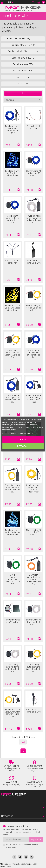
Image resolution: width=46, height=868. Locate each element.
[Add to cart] (18, 145)
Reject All (23, 446)
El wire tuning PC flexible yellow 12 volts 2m (33, 308)
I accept (23, 439)
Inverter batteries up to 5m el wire (33, 262)
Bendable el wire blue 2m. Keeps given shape (12, 173)
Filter (23, 93)
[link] (14, 857)
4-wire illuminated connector (12, 262)
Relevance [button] (10, 100)
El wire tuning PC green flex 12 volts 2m (33, 532)
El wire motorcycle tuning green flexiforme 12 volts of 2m (13, 579)
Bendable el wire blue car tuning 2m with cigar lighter (12, 129)
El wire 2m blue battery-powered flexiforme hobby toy (13, 399)
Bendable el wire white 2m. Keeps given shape (12, 532)
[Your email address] (16, 839)
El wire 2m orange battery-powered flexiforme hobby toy (34, 579)
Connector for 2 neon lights (34, 127)
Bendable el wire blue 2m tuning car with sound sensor (34, 399)
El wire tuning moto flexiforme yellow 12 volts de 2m (12, 354)
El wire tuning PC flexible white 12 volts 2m (33, 622)
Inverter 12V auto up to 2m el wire (33, 711)
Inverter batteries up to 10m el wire (13, 621)
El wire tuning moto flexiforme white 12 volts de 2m (13, 668)
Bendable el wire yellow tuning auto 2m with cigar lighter (34, 489)
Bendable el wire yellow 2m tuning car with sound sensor (13, 713)
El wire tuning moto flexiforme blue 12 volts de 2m (13, 219)
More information (9, 433)
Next (23, 742)
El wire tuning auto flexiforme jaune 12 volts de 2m (33, 668)
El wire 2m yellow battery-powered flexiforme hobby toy (13, 489)
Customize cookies (25, 433)
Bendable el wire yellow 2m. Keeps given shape (13, 308)
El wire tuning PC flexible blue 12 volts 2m (33, 173)
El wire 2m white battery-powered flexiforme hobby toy (33, 219)
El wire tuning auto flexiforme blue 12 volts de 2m (34, 354)
